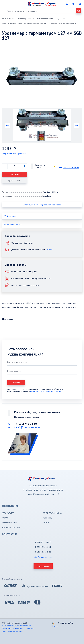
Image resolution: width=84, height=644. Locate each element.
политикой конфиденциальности (46, 391)
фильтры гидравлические (12, 23)
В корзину (15, 174)
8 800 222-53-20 (43, 542)
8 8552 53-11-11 (43, 547)
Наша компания (9, 523)
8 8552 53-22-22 (43, 552)
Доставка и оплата (11, 527)
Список (49, 250)
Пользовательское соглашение (16, 626)
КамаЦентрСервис (9, 19)
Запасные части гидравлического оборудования (46, 19)
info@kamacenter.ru (43, 557)
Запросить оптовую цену (14, 153)
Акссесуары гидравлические (35, 23)
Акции (46, 523)
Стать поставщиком (53, 513)
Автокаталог (8, 513)
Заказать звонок (43, 566)
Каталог (21, 19)
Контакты (48, 518)
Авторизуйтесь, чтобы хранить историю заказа (42, 205)
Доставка (8, 319)
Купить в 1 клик (14, 180)
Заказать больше (71, 167)
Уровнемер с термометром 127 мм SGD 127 (65, 23)
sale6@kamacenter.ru (27, 427)
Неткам (55, 626)
